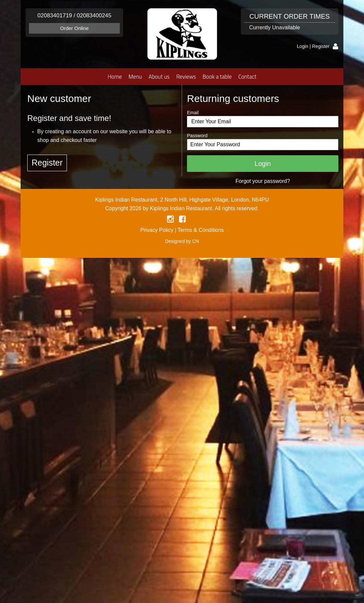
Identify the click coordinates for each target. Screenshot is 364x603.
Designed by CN (182, 241)
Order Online (75, 28)
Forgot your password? (263, 181)
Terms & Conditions (201, 230)
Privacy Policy (157, 230)
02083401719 (55, 15)
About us (159, 77)
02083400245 (94, 15)
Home (115, 77)
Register (321, 46)
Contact (247, 77)
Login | (304, 46)
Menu (135, 77)
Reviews (186, 77)
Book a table (217, 77)
